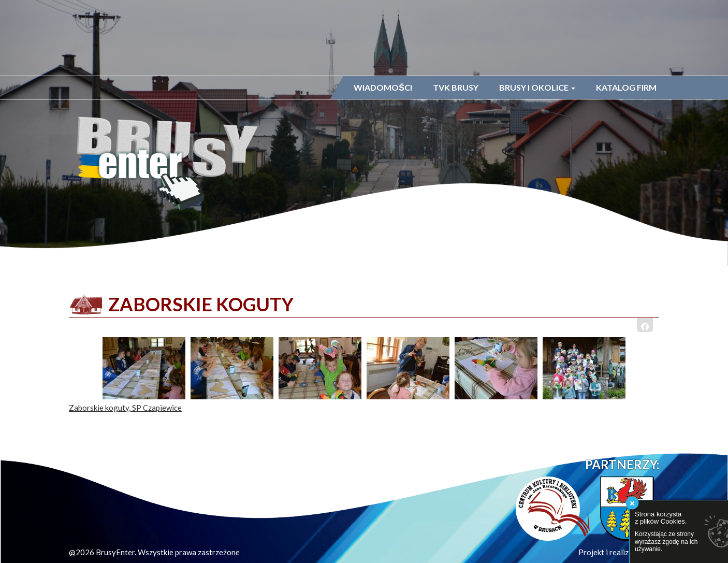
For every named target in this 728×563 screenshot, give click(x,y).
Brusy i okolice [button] (537, 87)
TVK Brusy (456, 87)
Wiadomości (383, 87)
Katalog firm (626, 87)
